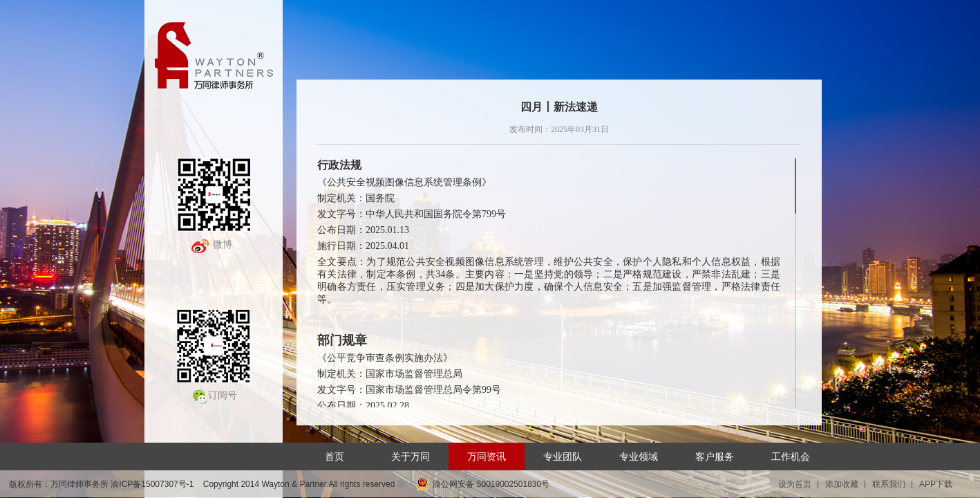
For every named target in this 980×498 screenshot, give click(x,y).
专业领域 (639, 456)
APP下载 (936, 484)
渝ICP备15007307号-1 (152, 484)
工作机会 (791, 456)
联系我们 (889, 484)
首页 (334, 456)
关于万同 (411, 456)
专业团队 (563, 456)
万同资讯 (487, 456)
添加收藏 (842, 484)
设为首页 (795, 484)
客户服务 (715, 456)
